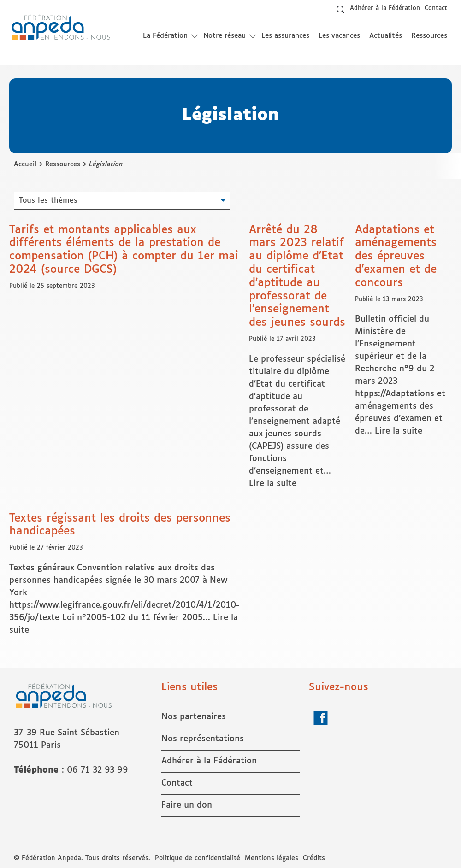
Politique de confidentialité (198, 858)
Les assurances (285, 36)
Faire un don (187, 805)
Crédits (314, 858)
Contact (436, 9)
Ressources (429, 36)
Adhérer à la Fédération (385, 9)
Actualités (386, 36)
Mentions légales (272, 858)
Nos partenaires (194, 717)
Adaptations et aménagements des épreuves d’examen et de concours (396, 256)
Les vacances (339, 36)
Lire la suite (273, 484)
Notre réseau (225, 36)
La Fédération (165, 36)
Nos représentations (203, 739)
